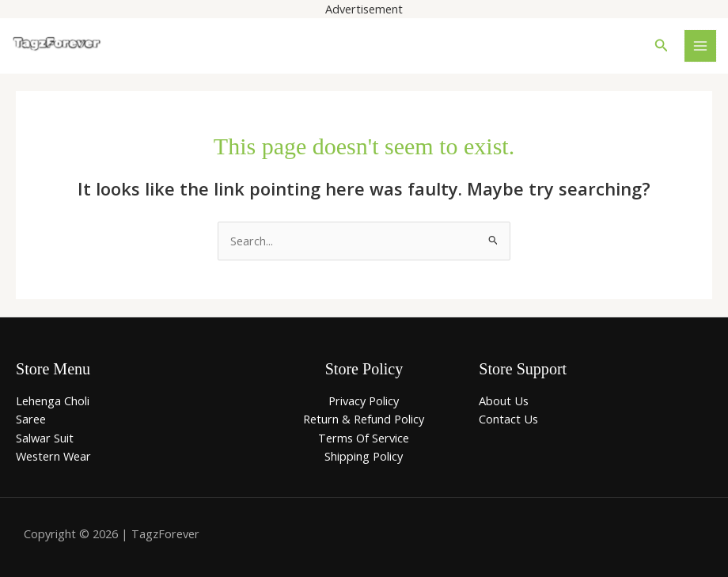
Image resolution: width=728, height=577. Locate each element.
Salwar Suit (45, 438)
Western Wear (53, 456)
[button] (662, 46)
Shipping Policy (364, 456)
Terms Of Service (364, 438)
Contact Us (508, 419)
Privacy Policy (364, 400)
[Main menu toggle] (700, 46)
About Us (504, 400)
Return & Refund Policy (364, 419)
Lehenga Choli (53, 400)
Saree (31, 419)
